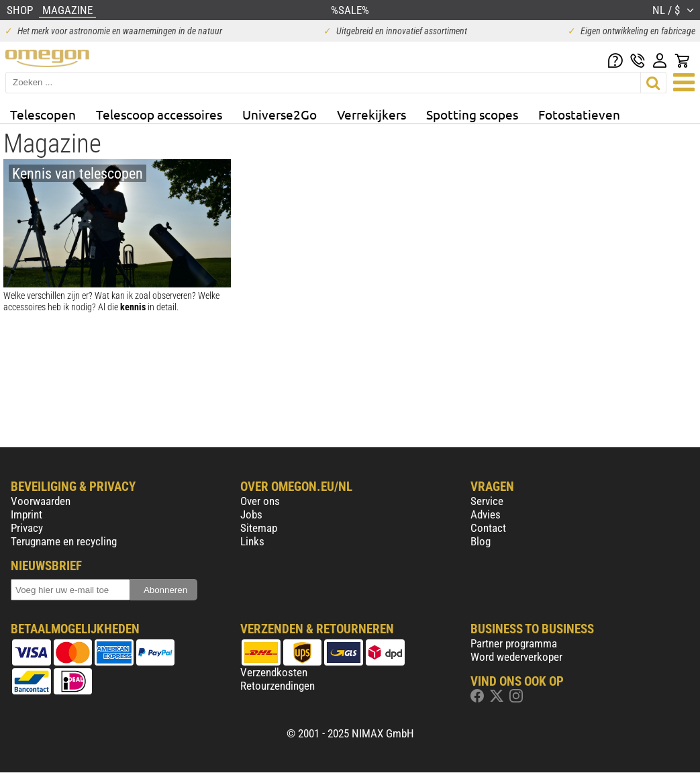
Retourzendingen (278, 686)
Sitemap (259, 528)
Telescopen (43, 114)
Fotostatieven (579, 114)
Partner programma (514, 643)
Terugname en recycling (64, 541)
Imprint (27, 514)
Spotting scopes (472, 114)
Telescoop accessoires (159, 114)
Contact (488, 528)
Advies (486, 514)
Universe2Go (280, 114)
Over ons (260, 501)
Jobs (251, 514)
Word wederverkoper (516, 657)
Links (252, 541)
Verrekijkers (371, 114)
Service (487, 501)
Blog (481, 541)
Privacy (27, 528)
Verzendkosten (274, 672)
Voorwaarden (41, 501)
